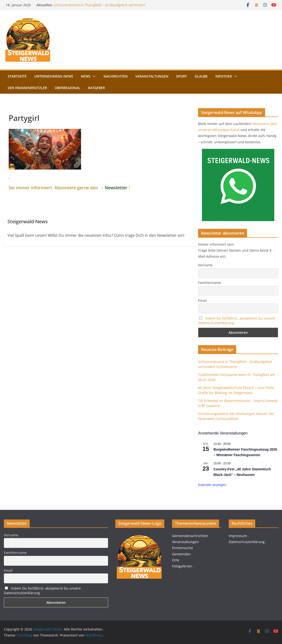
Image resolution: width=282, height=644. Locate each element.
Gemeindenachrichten (190, 536)
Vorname (205, 265)
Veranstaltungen (152, 76)
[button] (93, 76)
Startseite (17, 76)
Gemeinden (181, 554)
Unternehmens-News (54, 76)
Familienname (210, 283)
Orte (176, 560)
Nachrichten (116, 76)
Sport (182, 76)
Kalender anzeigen (212, 485)
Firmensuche (182, 548)
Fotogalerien (182, 566)
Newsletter (116, 188)
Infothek (224, 76)
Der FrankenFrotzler (27, 88)
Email (203, 300)
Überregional (68, 88)
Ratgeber (96, 88)
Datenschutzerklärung (247, 542)
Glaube (201, 76)
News (86, 76)
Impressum (238, 536)
